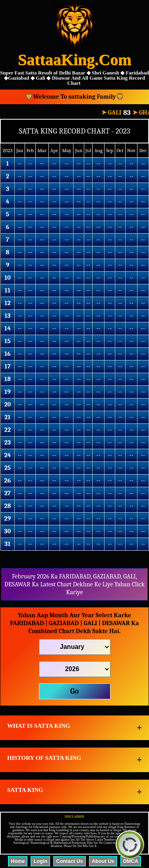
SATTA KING (25, 790)
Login (40, 861)
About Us (103, 861)
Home (18, 861)
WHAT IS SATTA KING (39, 726)
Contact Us (70, 861)
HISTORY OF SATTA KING (44, 758)
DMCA (131, 861)
